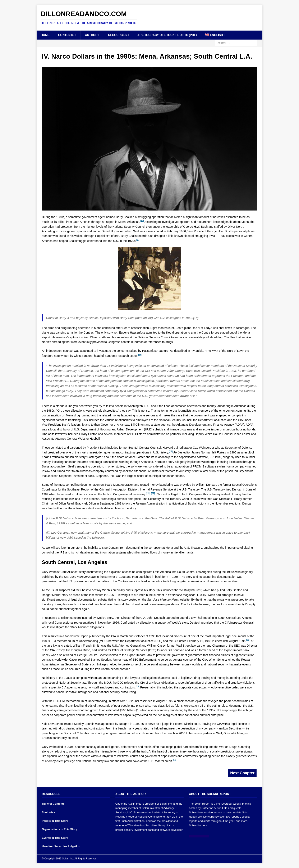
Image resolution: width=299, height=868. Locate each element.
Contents (66, 35)
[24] (175, 760)
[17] (138, 240)
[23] (248, 640)
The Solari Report (200, 804)
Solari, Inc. (166, 804)
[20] (171, 451)
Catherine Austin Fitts (128, 804)
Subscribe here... (199, 825)
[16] (142, 221)
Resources (117, 35)
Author (91, 35)
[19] (140, 355)
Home (45, 35)
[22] (153, 493)
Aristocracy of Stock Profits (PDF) (167, 35)
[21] (148, 493)
